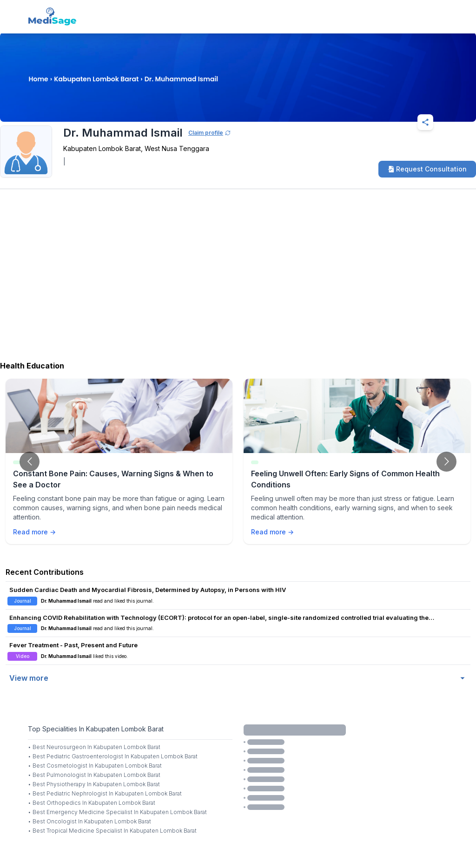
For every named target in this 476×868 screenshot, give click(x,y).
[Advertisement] (238, 282)
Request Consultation (427, 169)
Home (38, 79)
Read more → (34, 532)
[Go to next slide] (446, 462)
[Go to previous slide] (30, 462)
